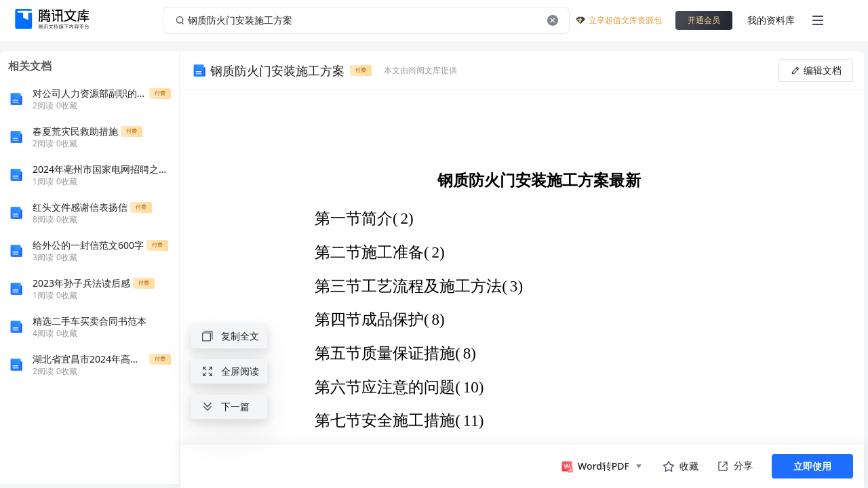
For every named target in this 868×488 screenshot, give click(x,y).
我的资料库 (771, 20)
